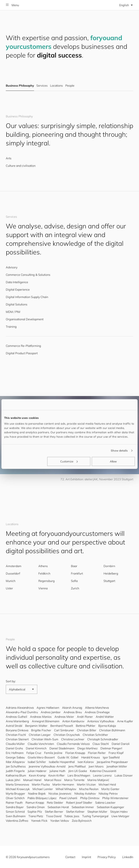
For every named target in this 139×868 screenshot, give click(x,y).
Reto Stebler (55, 803)
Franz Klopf (116, 753)
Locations (56, 86)
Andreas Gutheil (16, 717)
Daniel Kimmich (36, 748)
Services (42, 86)
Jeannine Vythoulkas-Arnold (47, 766)
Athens (43, 566)
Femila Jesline (53, 753)
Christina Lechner (73, 739)
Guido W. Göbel (68, 757)
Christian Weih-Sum (45, 739)
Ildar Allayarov (15, 762)
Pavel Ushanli (68, 798)
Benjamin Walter (36, 726)
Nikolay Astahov (85, 793)
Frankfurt (77, 573)
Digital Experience (18, 290)
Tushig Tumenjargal (95, 816)
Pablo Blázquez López (42, 798)
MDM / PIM (13, 312)
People (70, 86)
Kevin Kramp (37, 775)
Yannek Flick (39, 821)
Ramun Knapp (35, 803)
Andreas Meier (64, 717)
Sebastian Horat (58, 807)
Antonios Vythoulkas (101, 721)
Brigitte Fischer (41, 730)
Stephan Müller (97, 812)
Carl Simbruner (64, 730)
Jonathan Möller (117, 766)
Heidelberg (111, 573)
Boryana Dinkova (17, 730)
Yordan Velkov (60, 821)
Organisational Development (25, 319)
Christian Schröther (95, 735)
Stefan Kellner (75, 812)
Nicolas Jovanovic (60, 793)
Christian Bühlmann (112, 730)
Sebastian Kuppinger (110, 807)
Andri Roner (85, 717)
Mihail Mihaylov (66, 789)
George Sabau (15, 757)
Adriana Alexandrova (20, 708)
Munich (11, 581)
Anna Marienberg (17, 721)
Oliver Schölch (15, 798)
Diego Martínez (87, 748)
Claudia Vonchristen (41, 744)
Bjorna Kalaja (107, 726)
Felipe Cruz (34, 753)
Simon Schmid (15, 812)
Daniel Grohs (14, 748)
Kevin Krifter (57, 775)
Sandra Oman (36, 807)
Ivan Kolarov (86, 762)
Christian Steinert (17, 739)
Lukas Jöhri (13, 780)
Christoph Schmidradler (103, 739)
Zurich (75, 588)
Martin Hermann (63, 784)
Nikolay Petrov (108, 793)
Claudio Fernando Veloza (73, 744)
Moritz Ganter (110, 789)
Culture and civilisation (21, 166)
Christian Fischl (16, 735)
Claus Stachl (101, 744)
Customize (69, 461)
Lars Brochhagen (79, 775)
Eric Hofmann (15, 753)
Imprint (86, 857)
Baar (74, 566)
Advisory (12, 267)
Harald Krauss (91, 757)
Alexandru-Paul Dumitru (22, 712)
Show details (119, 451)
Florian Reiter (97, 753)
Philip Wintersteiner (115, 798)
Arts (9, 158)
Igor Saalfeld (111, 757)
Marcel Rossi (53, 780)
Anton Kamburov (73, 721)
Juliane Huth (57, 771)
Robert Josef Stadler (79, 803)
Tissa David (54, 816)
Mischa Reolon (89, 789)
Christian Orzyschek (67, 735)
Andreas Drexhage (97, 712)
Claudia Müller (15, 744)
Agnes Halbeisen (48, 708)
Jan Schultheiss (16, 766)
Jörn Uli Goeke (78, 771)
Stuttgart (109, 581)
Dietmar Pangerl (111, 748)
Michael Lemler (43, 789)
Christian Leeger (40, 735)
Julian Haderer (37, 771)
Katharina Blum (16, 775)
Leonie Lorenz (102, 775)
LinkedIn (128, 857)
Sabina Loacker (105, 803)
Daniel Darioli (121, 744)
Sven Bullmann (16, 816)
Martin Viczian (86, 784)
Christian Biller (87, 730)
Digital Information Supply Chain (27, 297)
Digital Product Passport (22, 353)
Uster (9, 588)
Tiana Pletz (36, 816)
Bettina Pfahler (86, 726)
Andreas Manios (41, 717)
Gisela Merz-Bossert (41, 757)
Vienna (43, 588)
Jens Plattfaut (77, 766)
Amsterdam (14, 566)
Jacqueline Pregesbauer (112, 762)
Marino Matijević (98, 780)
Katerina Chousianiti (103, 771)
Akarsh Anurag (72, 708)
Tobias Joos (72, 816)
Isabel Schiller (37, 762)
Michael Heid (107, 784)
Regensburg (47, 581)
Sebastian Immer (83, 807)
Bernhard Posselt (62, 726)
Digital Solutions (17, 304)
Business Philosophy (20, 86)
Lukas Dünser (124, 775)
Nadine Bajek (37, 793)
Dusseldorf (13, 573)
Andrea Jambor (51, 712)
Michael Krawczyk (18, 789)
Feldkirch (44, 573)
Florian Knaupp (75, 753)
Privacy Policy (107, 857)
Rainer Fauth (14, 803)
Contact (70, 857)
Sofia (74, 581)
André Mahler (105, 717)
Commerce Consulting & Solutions (28, 275)
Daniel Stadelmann (62, 748)
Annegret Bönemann (46, 721)
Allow (113, 461)
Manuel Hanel (32, 780)
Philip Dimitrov (90, 798)
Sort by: (11, 681)
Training (11, 327)
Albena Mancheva (97, 708)
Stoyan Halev (119, 812)
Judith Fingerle (15, 771)
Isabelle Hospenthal (62, 762)
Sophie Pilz (35, 812)
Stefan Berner (54, 812)
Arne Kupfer (125, 721)
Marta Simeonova (17, 784)
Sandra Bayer (15, 807)
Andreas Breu (73, 712)
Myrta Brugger (15, 793)
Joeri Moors (96, 766)
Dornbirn (109, 566)
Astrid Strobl (14, 726)
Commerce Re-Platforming (23, 346)
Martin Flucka (41, 784)
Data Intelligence (17, 282)
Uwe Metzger (120, 816)
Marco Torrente (74, 780)
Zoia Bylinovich (82, 821)
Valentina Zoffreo (17, 821)
